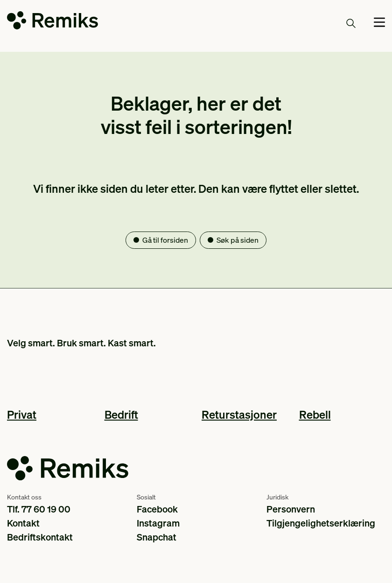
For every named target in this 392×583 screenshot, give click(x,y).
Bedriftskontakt (40, 537)
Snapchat (157, 537)
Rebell (315, 414)
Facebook (157, 509)
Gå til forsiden (165, 240)
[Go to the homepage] (52, 22)
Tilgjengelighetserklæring (321, 523)
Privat (22, 414)
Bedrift (121, 414)
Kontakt (23, 523)
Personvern (291, 509)
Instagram (158, 523)
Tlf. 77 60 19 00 (39, 509)
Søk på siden (238, 240)
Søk (340, 23)
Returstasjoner (239, 414)
